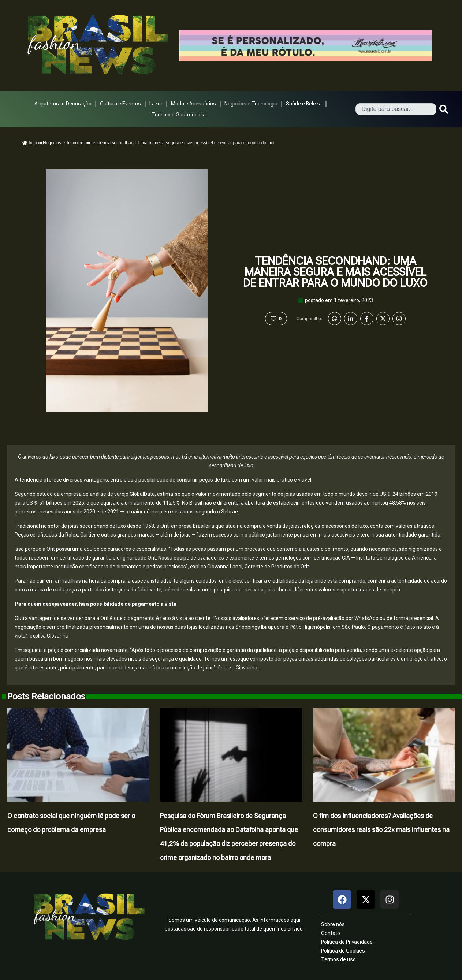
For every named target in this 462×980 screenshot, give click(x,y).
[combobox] (396, 109)
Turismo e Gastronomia (179, 115)
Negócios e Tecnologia (251, 104)
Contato (331, 933)
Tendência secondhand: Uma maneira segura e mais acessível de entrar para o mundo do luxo (335, 272)
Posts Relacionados (46, 697)
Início (31, 143)
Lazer (156, 104)
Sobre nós (333, 924)
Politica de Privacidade (347, 942)
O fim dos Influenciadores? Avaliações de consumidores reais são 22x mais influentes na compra (381, 830)
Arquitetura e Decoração (63, 104)
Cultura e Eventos (120, 104)
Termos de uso (338, 959)
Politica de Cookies (343, 951)
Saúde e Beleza (304, 104)
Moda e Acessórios (193, 104)
